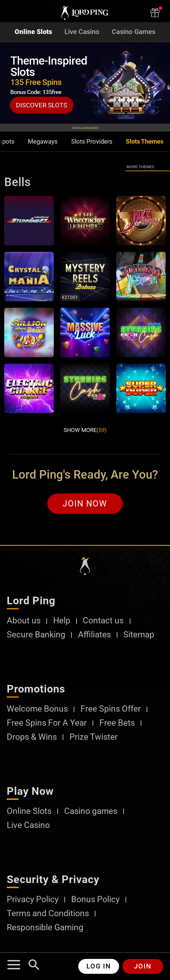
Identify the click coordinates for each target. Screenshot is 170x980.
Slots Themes (145, 142)
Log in (99, 966)
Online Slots (33, 32)
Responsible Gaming (45, 927)
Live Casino (82, 32)
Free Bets (117, 723)
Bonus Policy (95, 899)
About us (24, 621)
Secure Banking (36, 635)
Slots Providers (92, 142)
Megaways (43, 142)
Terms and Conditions (48, 913)
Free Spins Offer (111, 709)
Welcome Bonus (37, 709)
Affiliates (94, 635)
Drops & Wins (32, 737)
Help (62, 621)
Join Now (85, 503)
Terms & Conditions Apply (85, 127)
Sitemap (139, 635)
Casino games (91, 811)
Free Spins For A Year (47, 723)
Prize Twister (94, 737)
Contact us (103, 621)
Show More (85, 430)
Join (143, 966)
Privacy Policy (33, 899)
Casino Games (134, 32)
